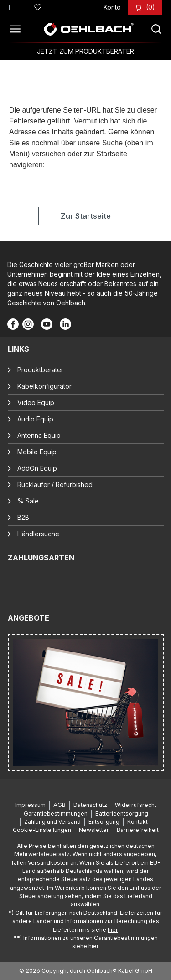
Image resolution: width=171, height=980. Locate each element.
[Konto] (112, 7)
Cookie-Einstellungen (42, 830)
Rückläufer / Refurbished (55, 485)
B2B (23, 517)
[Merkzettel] (38, 6)
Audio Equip (35, 419)
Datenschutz (90, 805)
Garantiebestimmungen (56, 813)
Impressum (30, 805)
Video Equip (36, 403)
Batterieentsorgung (122, 813)
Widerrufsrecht (136, 805)
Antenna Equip (39, 435)
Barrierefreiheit (138, 830)
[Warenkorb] (150, 7)
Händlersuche (38, 534)
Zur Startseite (86, 216)
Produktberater (40, 370)
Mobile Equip (37, 452)
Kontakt (137, 822)
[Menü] (18, 29)
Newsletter (94, 830)
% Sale (28, 501)
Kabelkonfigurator (44, 386)
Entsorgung (104, 822)
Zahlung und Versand (52, 822)
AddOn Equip (37, 468)
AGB (60, 805)
